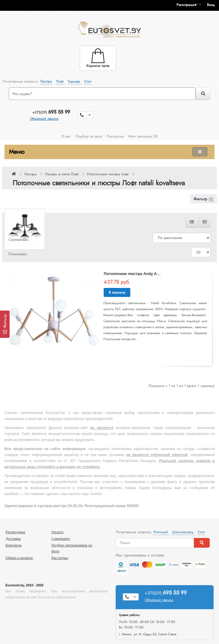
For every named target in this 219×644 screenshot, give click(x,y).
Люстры (30, 174)
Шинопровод (183, 532)
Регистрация (186, 5)
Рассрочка (115, 136)
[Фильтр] (5, 324)
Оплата (58, 532)
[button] (213, 5)
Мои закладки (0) (143, 136)
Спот (88, 81)
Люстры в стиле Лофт (62, 174)
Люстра (47, 81)
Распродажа (15, 532)
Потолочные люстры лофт (108, 174)
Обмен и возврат (19, 558)
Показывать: (18, 254)
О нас (66, 136)
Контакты (13, 545)
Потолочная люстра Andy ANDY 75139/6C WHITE (150, 274)
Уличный (161, 532)
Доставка (13, 538)
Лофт (60, 81)
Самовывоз (61, 538)
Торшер (74, 81)
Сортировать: (19, 240)
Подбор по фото (89, 136)
